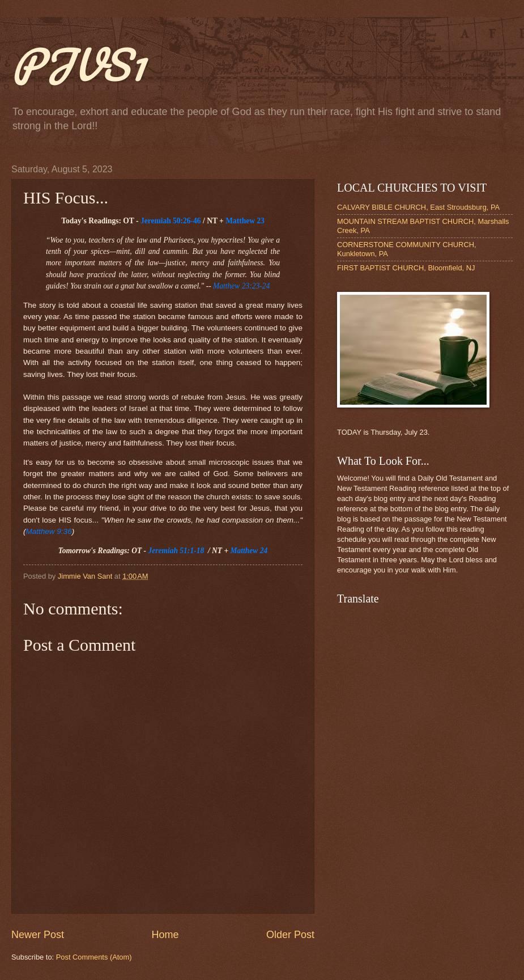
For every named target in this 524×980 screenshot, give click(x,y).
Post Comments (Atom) (94, 957)
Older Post (290, 935)
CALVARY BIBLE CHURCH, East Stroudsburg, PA (418, 207)
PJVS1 (78, 64)
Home (165, 935)
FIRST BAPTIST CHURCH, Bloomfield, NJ (406, 268)
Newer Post (38, 935)
